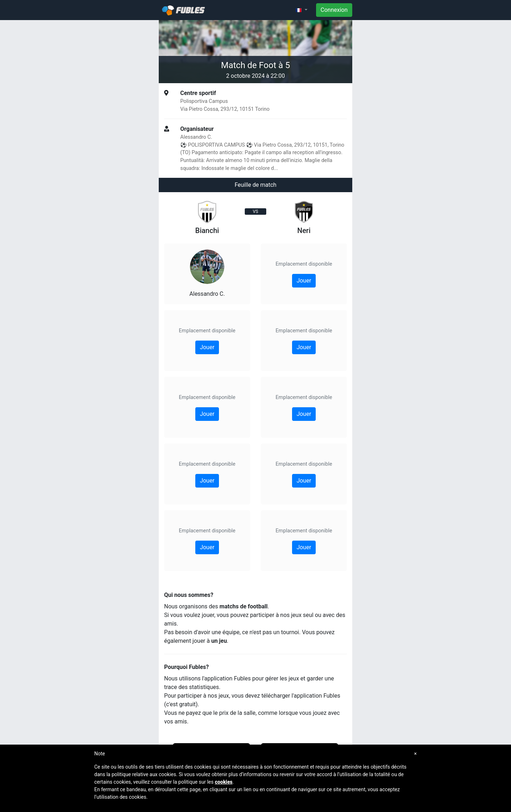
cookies (223, 782)
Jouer (207, 347)
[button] (301, 10)
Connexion (334, 10)
